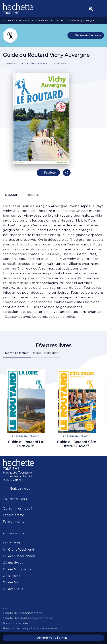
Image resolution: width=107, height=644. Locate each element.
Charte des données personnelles (28, 618)
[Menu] (95, 9)
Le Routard (21, 20)
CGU (6, 608)
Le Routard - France (41, 20)
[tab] (14, 195)
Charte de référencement (22, 613)
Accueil (7, 20)
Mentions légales (16, 623)
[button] (86, 35)
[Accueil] (18, 9)
